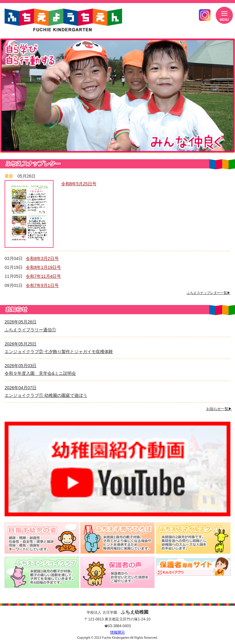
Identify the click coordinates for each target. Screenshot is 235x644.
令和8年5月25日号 (79, 184)
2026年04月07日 (21, 388)
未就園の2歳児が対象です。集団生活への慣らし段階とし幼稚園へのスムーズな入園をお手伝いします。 (193, 538)
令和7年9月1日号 (42, 285)
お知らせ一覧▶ (219, 409)
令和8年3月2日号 (42, 258)
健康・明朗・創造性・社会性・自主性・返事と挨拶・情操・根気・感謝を (42, 538)
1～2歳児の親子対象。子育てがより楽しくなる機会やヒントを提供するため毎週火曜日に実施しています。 (118, 538)
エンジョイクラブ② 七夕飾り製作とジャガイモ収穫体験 (59, 352)
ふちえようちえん (63, 20)
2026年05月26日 (21, 322)
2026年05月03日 (21, 366)
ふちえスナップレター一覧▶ (209, 293)
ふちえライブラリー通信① (30, 330)
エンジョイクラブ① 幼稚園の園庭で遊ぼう (46, 395)
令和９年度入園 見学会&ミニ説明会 (40, 373)
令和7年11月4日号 (43, 276)
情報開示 (117, 632)
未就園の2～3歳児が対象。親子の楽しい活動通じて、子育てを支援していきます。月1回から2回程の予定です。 (42, 572)
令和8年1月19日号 (43, 267)
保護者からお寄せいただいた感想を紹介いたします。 (118, 572)
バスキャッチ (193, 566)
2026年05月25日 (21, 344)
